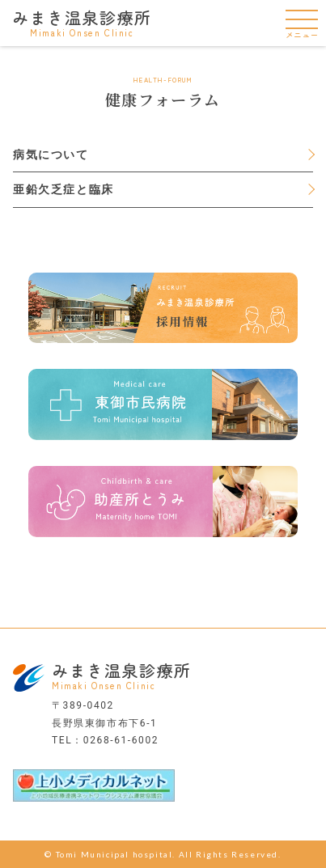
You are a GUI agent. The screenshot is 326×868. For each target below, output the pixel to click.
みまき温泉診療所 (82, 22)
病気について (51, 155)
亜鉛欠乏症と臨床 (64, 189)
